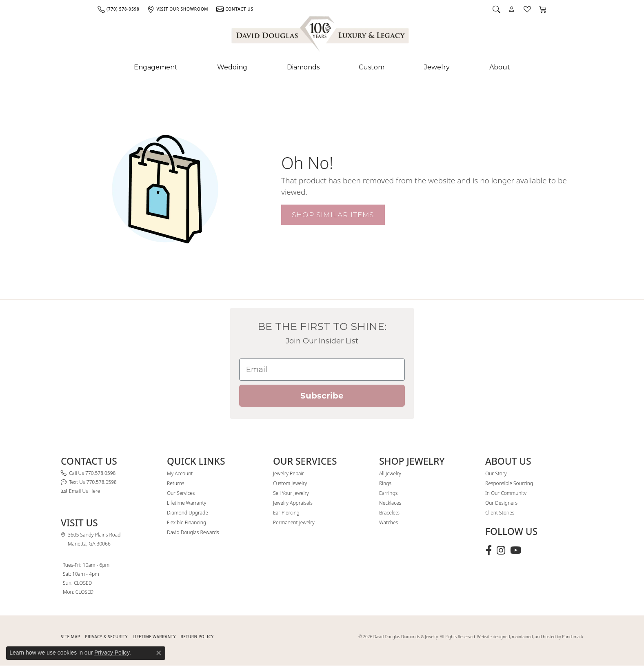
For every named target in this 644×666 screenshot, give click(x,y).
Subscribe (322, 396)
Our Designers (501, 503)
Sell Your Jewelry (291, 493)
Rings (385, 483)
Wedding (232, 67)
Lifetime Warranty (187, 503)
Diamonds (303, 67)
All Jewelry (390, 473)
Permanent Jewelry (294, 522)
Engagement (156, 67)
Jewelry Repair (289, 473)
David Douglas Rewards (193, 532)
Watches (389, 522)
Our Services (181, 493)
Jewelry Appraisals (293, 503)
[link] (118, 9)
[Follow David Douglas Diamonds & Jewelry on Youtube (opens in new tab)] (516, 550)
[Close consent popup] (159, 653)
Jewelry (437, 67)
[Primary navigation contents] (322, 67)
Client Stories (500, 513)
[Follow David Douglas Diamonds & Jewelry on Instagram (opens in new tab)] (501, 550)
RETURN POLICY (197, 637)
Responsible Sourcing (509, 483)
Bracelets (389, 513)
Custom (372, 67)
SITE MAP (70, 637)
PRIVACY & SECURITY (106, 637)
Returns (176, 483)
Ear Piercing (286, 513)
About (500, 67)
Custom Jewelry (290, 483)
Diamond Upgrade (188, 513)
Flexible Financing (187, 522)
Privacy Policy (112, 653)
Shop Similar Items (333, 215)
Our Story (496, 473)
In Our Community (506, 493)
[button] (496, 9)
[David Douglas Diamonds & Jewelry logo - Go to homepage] (321, 36)
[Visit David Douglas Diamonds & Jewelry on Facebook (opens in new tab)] (489, 550)
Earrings (388, 493)
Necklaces (390, 503)
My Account (180, 473)
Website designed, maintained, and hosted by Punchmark (530, 637)
